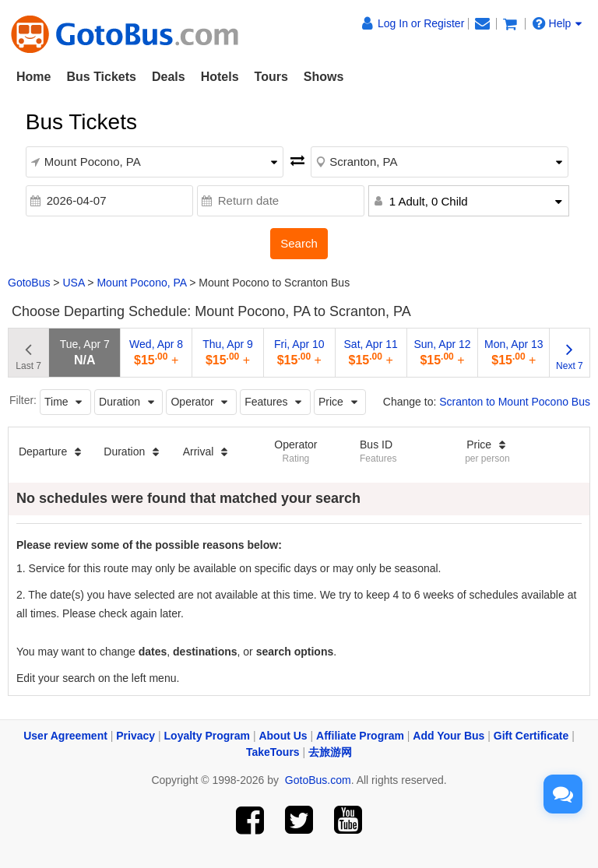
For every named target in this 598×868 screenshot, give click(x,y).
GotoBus (29, 283)
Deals (169, 77)
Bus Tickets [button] (101, 77)
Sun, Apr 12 (442, 352)
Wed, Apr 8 (156, 352)
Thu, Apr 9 (228, 352)
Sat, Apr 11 (371, 352)
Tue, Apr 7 (85, 352)
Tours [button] (271, 77)
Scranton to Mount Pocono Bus (515, 402)
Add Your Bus (448, 736)
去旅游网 (330, 752)
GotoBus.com (318, 780)
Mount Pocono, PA (141, 283)
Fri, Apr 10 (299, 352)
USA (73, 283)
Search (299, 243)
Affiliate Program (360, 736)
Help (558, 23)
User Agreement (65, 736)
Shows (324, 77)
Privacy (135, 736)
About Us (283, 736)
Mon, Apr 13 (514, 352)
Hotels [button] (220, 77)
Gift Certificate (531, 736)
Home (33, 77)
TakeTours (273, 752)
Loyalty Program (207, 736)
